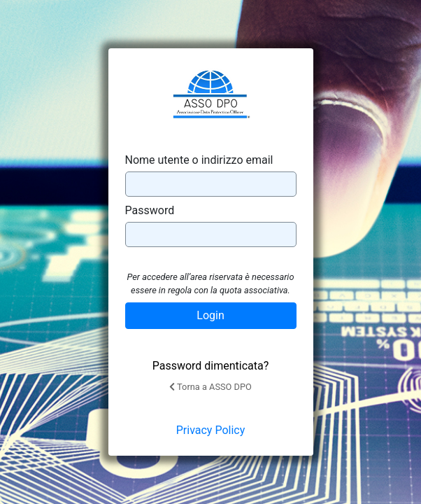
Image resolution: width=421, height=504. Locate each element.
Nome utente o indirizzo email (199, 160)
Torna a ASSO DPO (210, 387)
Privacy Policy (211, 430)
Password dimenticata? (211, 366)
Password (150, 210)
